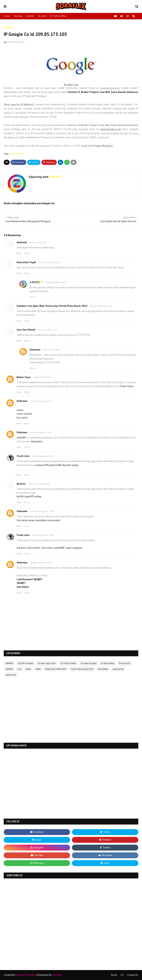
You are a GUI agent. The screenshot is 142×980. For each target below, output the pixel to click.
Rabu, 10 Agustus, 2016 (43, 456)
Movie (28, 669)
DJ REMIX (30, 16)
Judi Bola (21, 548)
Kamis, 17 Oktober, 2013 (49, 262)
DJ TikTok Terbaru (68, 663)
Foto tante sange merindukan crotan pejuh (39, 520)
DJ (122, 975)
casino (20, 410)
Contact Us (133, 975)
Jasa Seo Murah (26, 330)
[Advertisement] (71, 710)
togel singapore (74, 548)
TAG (21, 154)
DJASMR (9, 669)
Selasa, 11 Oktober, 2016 (43, 535)
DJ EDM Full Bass (26, 663)
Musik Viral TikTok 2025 (56, 669)
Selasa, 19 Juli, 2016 (42, 377)
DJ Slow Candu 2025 (47, 663)
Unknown (35, 350)
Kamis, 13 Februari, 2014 (101, 306)
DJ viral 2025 (125, 663)
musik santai (118, 669)
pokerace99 (42, 465)
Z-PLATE (11, 42)
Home (7, 16)
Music (38, 669)
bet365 (20, 496)
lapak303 (29, 496)
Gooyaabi (57, 975)
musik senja (11, 675)
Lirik (19, 669)
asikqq (38, 496)
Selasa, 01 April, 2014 (48, 330)
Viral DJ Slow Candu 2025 (82, 669)
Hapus (27, 253)
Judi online (47, 548)
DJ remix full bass (89, 663)
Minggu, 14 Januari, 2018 (41, 563)
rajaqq (75, 465)
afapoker (67, 465)
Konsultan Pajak (26, 262)
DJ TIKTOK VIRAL (58, 16)
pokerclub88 (55, 465)
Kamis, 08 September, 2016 (42, 511)
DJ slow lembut (108, 663)
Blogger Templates (26, 975)
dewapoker (37, 441)
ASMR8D (9, 663)
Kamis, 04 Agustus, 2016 (41, 432)
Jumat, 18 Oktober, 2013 (56, 282)
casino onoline (24, 414)
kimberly (22, 242)
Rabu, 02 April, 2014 (52, 350)
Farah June (23, 456)
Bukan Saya (23, 377)
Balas (19, 253)
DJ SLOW (42, 16)
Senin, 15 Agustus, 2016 (39, 484)
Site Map (18, 16)
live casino (22, 418)
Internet (14, 154)
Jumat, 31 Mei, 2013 (38, 242)
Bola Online (34, 548)
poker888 (59, 548)
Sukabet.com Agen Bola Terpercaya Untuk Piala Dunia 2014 (52, 306)
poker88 (21, 438)
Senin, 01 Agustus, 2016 (41, 401)
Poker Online (127, 386)
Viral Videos (103, 669)
